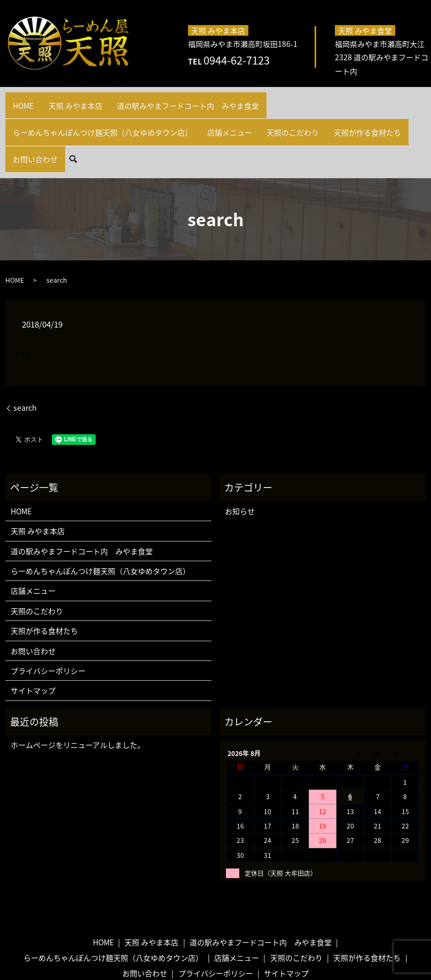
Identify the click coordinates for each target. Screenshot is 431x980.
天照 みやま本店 (64, 99)
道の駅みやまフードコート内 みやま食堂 (160, 99)
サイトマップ (33, 640)
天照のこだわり (83, 114)
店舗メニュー (30, 114)
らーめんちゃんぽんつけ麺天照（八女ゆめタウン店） (310, 99)
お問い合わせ (206, 114)
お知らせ (240, 461)
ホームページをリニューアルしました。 (78, 695)
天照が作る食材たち (146, 114)
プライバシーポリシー (48, 620)
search (244, 114)
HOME (21, 99)
